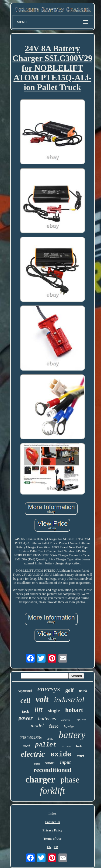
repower (81, 719)
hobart (74, 710)
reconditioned (52, 770)
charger (40, 780)
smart (50, 763)
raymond (25, 691)
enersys (49, 689)
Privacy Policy (53, 830)
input (65, 762)
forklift (52, 791)
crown (66, 746)
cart (80, 756)
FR (56, 847)
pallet (46, 745)
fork (79, 746)
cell (25, 700)
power (26, 718)
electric (33, 754)
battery (72, 735)
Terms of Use (52, 839)
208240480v (31, 738)
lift (39, 709)
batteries (47, 718)
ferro (54, 726)
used (26, 746)
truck (83, 691)
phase (70, 780)
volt (42, 699)
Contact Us (52, 822)
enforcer (66, 720)
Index (52, 814)
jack (26, 711)
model (37, 725)
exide (61, 755)
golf (70, 690)
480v (50, 739)
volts (37, 764)
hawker (69, 726)
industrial (69, 700)
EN (49, 847)
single (54, 711)
